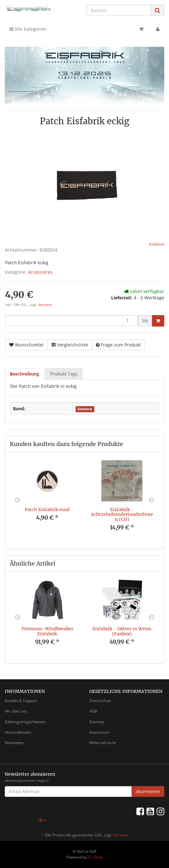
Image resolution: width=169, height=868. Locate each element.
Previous (17, 500)
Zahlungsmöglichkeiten (25, 722)
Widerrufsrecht (103, 743)
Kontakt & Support (21, 701)
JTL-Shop (95, 857)
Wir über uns (16, 711)
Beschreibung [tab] (25, 374)
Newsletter (14, 743)
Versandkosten (18, 732)
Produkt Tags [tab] (64, 374)
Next (152, 500)
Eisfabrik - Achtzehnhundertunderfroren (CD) (122, 514)
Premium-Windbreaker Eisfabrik (47, 631)
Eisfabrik (85, 409)
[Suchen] (119, 10)
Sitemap (97, 722)
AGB (93, 711)
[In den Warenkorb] (158, 321)
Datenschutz (100, 701)
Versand (45, 305)
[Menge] (71, 321)
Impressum (99, 732)
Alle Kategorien (28, 29)
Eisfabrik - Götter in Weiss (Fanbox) (122, 631)
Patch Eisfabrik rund (47, 510)
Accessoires (40, 272)
